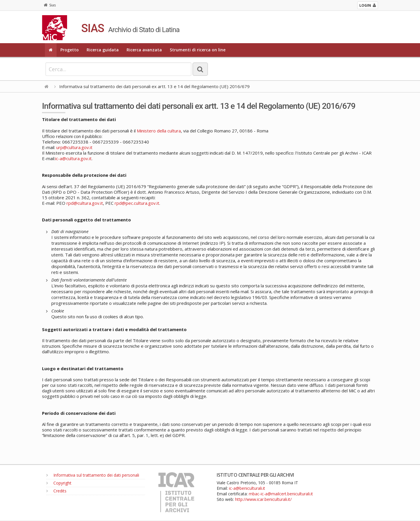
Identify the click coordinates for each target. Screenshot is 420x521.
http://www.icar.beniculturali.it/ (263, 499)
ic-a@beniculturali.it (247, 488)
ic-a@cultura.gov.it (73, 158)
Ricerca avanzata (144, 50)
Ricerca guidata (103, 50)
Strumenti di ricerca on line (198, 50)
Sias (50, 5)
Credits (56, 491)
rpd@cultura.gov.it (85, 203)
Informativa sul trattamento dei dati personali (93, 475)
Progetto (70, 50)
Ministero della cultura (159, 131)
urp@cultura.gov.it (74, 147)
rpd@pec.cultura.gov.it (137, 203)
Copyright (59, 483)
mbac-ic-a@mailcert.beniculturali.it (281, 494)
